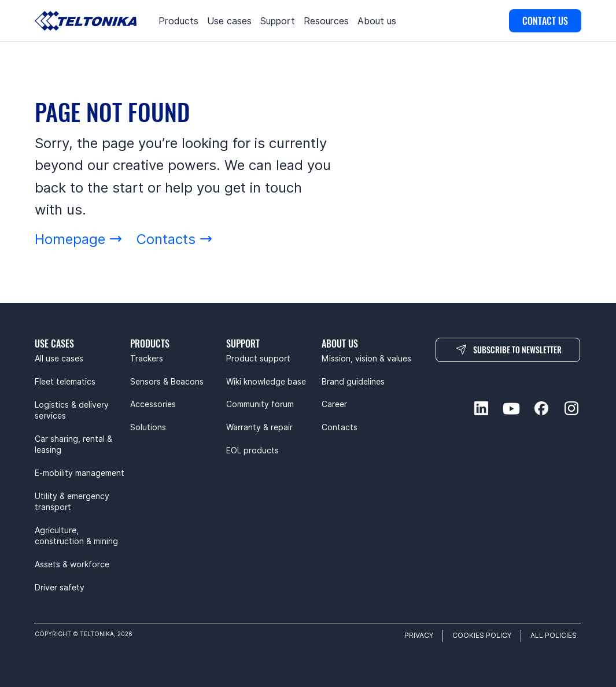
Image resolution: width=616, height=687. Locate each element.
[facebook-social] (541, 408)
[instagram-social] (571, 408)
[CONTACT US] (545, 21)
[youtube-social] (511, 408)
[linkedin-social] (481, 408)
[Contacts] (175, 239)
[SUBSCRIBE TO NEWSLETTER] (508, 350)
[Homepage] (79, 239)
